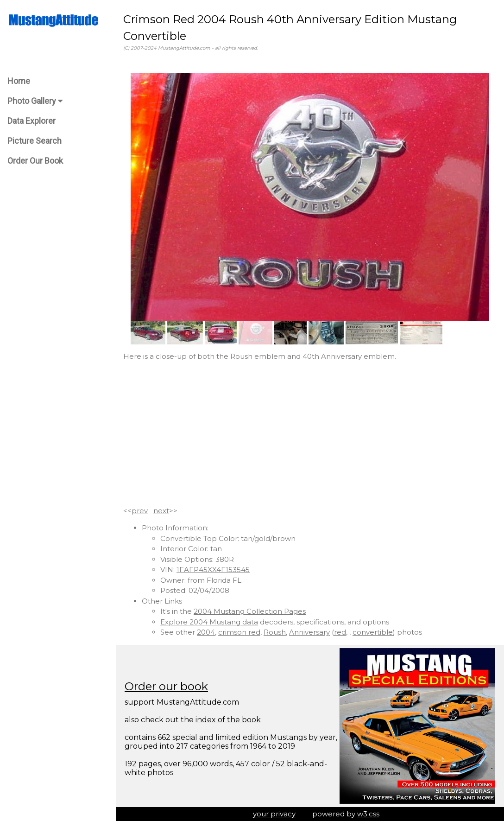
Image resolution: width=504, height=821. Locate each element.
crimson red (239, 632)
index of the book (228, 720)
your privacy (274, 814)
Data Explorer (31, 121)
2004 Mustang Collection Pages (250, 611)
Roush (275, 632)
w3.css (368, 814)
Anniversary (309, 632)
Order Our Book (35, 161)
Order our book (166, 686)
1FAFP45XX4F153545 (213, 570)
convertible (373, 632)
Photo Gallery (35, 101)
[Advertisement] (310, 434)
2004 (206, 632)
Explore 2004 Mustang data (209, 622)
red (340, 632)
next (161, 511)
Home (19, 81)
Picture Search (35, 141)
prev (140, 511)
